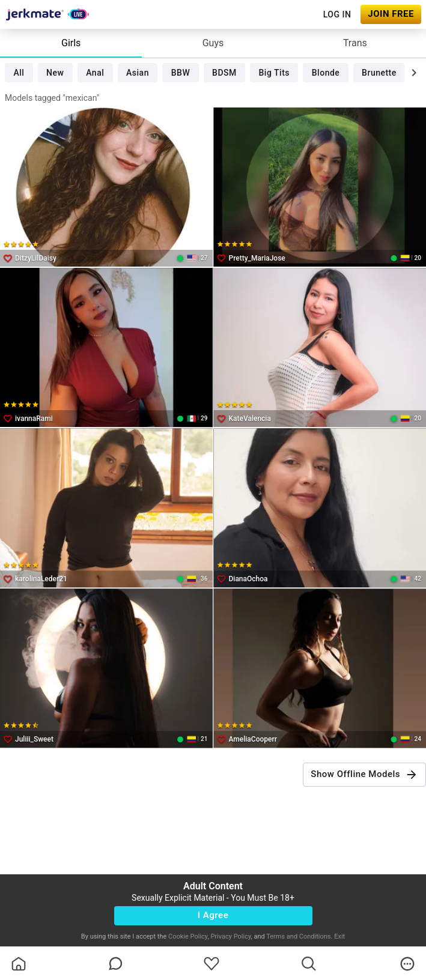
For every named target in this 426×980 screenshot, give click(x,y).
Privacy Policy (230, 936)
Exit (339, 936)
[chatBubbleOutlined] (116, 963)
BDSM (224, 73)
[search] (309, 964)
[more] (407, 964)
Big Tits (274, 73)
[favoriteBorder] (211, 964)
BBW (181, 73)
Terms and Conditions (298, 936)
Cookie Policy (188, 936)
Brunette (379, 73)
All (19, 73)
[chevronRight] (414, 73)
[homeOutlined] (19, 964)
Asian (138, 73)
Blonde (326, 73)
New (55, 73)
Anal (95, 73)
